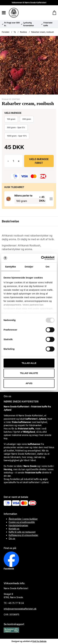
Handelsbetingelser (18, 525)
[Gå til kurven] (53, 13)
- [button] (8, 161)
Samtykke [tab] (11, 267)
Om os (12, 538)
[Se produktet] (8, 199)
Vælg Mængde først (39, 161)
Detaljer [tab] (29, 267)
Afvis (29, 383)
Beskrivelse (10, 221)
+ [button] (19, 161)
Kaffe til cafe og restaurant (22, 532)
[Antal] (13, 161)
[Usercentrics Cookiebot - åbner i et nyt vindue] (41, 258)
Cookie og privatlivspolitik (22, 522)
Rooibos (23, 32)
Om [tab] (47, 267)
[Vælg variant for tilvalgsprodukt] (30, 201)
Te (15, 32)
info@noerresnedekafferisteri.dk (20, 609)
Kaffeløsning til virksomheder (23, 535)
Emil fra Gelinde (40, 641)
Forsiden (6, 32)
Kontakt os (14, 529)
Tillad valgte (29, 373)
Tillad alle (29, 363)
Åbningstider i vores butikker (23, 519)
